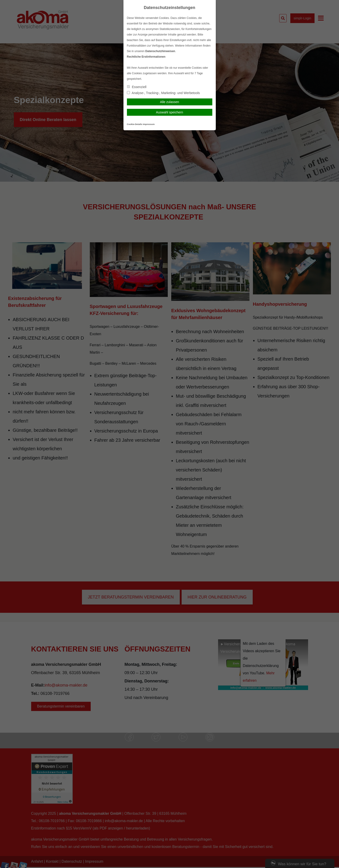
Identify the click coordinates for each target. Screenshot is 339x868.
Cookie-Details (135, 124)
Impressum (149, 124)
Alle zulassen (169, 102)
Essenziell (137, 87)
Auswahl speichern (170, 112)
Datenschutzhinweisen (160, 51)
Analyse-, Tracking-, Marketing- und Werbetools (163, 93)
